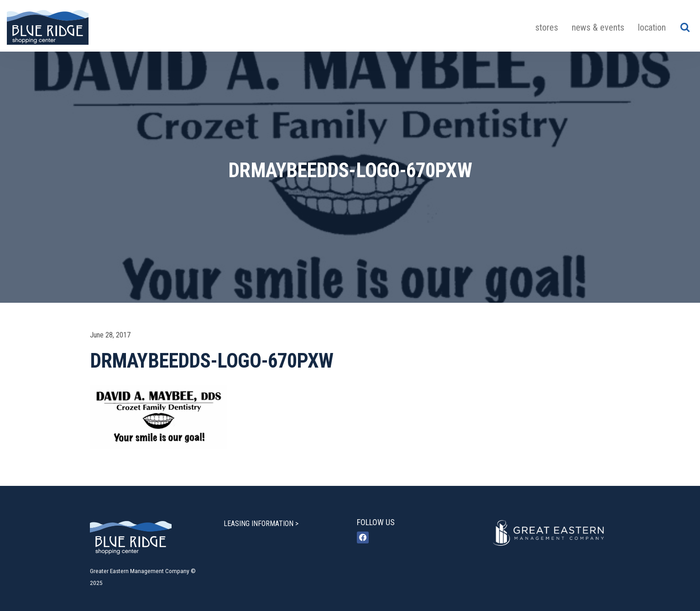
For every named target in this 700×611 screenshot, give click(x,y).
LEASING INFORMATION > (261, 524)
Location (652, 27)
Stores (547, 27)
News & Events (598, 27)
